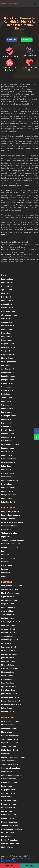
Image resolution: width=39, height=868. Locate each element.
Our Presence (7, 565)
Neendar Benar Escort (10, 736)
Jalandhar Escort (8, 376)
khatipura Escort (8, 661)
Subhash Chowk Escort (10, 844)
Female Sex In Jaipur (10, 547)
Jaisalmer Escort (8, 279)
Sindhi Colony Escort (10, 750)
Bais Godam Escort (9, 779)
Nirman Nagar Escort (10, 822)
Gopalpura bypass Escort (11, 768)
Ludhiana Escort (8, 372)
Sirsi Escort (6, 754)
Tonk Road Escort (8, 615)
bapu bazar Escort (9, 647)
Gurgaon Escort (8, 344)
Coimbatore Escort (9, 459)
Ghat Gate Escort (8, 793)
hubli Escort (6, 470)
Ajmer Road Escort (9, 607)
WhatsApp (29, 866)
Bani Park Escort (8, 618)
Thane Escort (7, 398)
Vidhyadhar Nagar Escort (11, 586)
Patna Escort (6, 412)
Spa (3, 551)
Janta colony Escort (9, 694)
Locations (5, 562)
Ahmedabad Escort (9, 315)
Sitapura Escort (7, 604)
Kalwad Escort (7, 811)
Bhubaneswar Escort (10, 480)
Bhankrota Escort (8, 665)
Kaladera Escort (8, 818)
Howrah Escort (7, 484)
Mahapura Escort (8, 725)
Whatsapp (27, 40)
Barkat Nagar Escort (10, 668)
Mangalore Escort (8, 495)
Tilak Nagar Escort (9, 761)
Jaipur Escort (6, 423)
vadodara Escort (8, 322)
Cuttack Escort (7, 477)
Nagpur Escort (7, 390)
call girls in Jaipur (8, 558)
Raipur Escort (7, 466)
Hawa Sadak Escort (9, 800)
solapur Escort (7, 452)
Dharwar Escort (8, 473)
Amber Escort (7, 643)
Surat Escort (6, 319)
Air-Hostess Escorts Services (13, 522)
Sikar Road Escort (8, 683)
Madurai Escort (7, 408)
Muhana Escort (7, 732)
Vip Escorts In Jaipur (9, 533)
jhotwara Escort (8, 658)
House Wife (6, 529)
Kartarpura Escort (8, 815)
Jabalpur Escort (7, 380)
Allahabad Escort (8, 437)
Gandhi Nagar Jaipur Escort (12, 775)
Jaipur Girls (6, 537)
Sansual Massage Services (12, 544)
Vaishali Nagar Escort (10, 589)
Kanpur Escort (7, 329)
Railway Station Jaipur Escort (13, 757)
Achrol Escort (7, 772)
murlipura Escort (8, 633)
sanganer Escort (8, 636)
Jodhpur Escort (7, 283)
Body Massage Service (10, 511)
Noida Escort (6, 340)
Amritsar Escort (8, 369)
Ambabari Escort (8, 629)
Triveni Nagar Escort (10, 826)
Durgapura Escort (8, 790)
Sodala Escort (7, 797)
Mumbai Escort (7, 301)
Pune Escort (6, 401)
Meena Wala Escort (9, 728)
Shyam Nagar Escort (10, 743)
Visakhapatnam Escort (10, 444)
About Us (5, 555)
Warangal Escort (8, 488)
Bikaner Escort (7, 455)
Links (3, 576)
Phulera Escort (7, 847)
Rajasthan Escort (8, 502)
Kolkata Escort (7, 308)
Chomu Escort (7, 676)
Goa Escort (6, 351)
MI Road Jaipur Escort (10, 721)
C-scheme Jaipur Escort (11, 622)
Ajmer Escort (6, 290)
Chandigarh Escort (9, 362)
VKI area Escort (7, 833)
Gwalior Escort (7, 383)
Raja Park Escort (8, 597)
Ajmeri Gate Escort (9, 686)
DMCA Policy (11, 861)
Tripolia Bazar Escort (10, 764)
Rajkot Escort (7, 405)
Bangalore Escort (8, 354)
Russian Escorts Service (11, 515)
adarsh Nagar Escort (10, 640)
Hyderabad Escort (8, 311)
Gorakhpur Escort (8, 416)
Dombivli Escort (8, 430)
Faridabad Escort (8, 347)
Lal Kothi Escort (8, 712)
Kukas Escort (6, 708)
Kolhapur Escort (8, 491)
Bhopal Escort (7, 337)
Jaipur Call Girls (25, 859)
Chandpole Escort (8, 651)
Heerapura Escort (8, 679)
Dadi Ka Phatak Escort (10, 840)
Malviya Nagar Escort (10, 593)
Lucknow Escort (8, 326)
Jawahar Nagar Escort (10, 697)
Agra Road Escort (8, 611)
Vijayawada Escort (9, 462)
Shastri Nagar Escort (10, 739)
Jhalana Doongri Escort (11, 701)
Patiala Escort (7, 365)
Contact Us (6, 573)
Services (5, 569)
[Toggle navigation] (35, 4)
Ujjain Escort (6, 387)
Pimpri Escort (7, 419)
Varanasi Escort (8, 434)
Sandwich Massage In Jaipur (13, 540)
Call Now (12, 40)
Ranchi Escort (7, 441)
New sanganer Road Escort (12, 829)
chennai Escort (7, 304)
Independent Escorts (10, 526)
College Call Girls (8, 519)
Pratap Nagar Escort (9, 600)
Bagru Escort (6, 786)
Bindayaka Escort (8, 672)
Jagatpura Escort (8, 625)
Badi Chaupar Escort (9, 782)
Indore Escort (7, 333)
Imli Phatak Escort (9, 808)
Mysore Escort (7, 358)
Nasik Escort (6, 394)
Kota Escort (6, 293)
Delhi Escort (6, 297)
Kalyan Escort (7, 426)
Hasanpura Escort (8, 804)
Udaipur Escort (7, 286)
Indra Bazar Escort (9, 690)
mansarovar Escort (9, 654)
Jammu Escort (7, 498)
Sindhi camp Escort (9, 746)
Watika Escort (7, 836)
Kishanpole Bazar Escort (11, 704)
